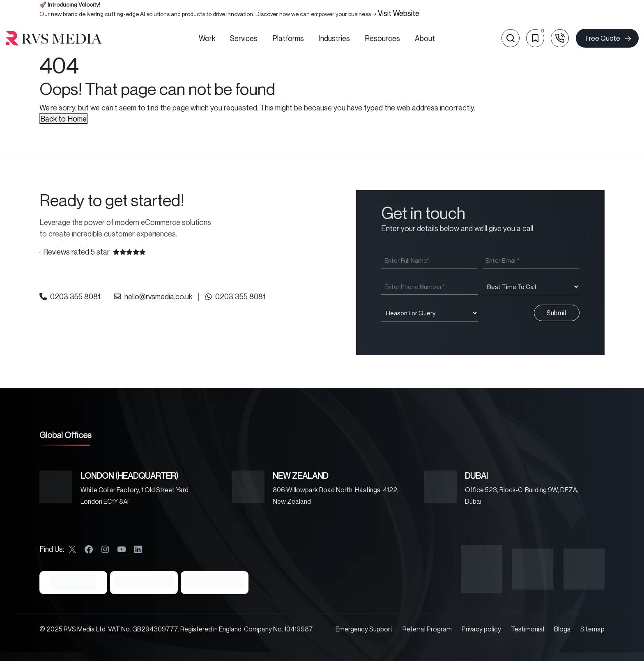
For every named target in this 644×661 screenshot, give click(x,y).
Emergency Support (364, 629)
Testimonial (528, 629)
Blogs (562, 629)
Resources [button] (382, 38)
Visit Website (399, 13)
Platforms (288, 38)
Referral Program (427, 629)
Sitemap (592, 629)
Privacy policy (481, 629)
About (425, 38)
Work (207, 38)
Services (244, 38)
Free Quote (609, 38)
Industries (334, 38)
